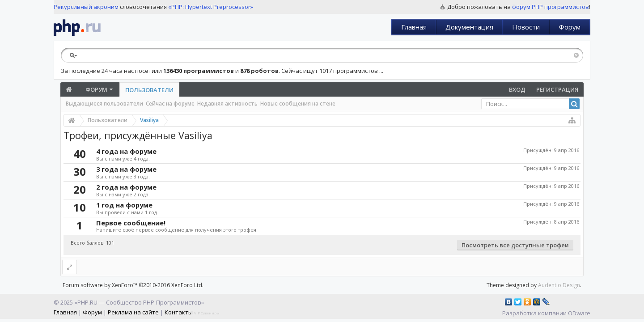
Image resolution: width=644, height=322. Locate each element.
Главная (414, 27)
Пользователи (149, 90)
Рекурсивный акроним (86, 7)
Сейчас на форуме (170, 104)
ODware (579, 313)
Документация (469, 27)
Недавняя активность (227, 104)
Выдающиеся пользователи (104, 104)
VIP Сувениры (207, 313)
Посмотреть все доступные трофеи (515, 245)
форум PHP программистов (551, 7)
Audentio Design (559, 285)
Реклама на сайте (133, 312)
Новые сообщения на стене (298, 104)
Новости (526, 27)
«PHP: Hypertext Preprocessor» (211, 7)
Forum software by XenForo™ (133, 285)
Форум (570, 27)
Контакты (179, 312)
